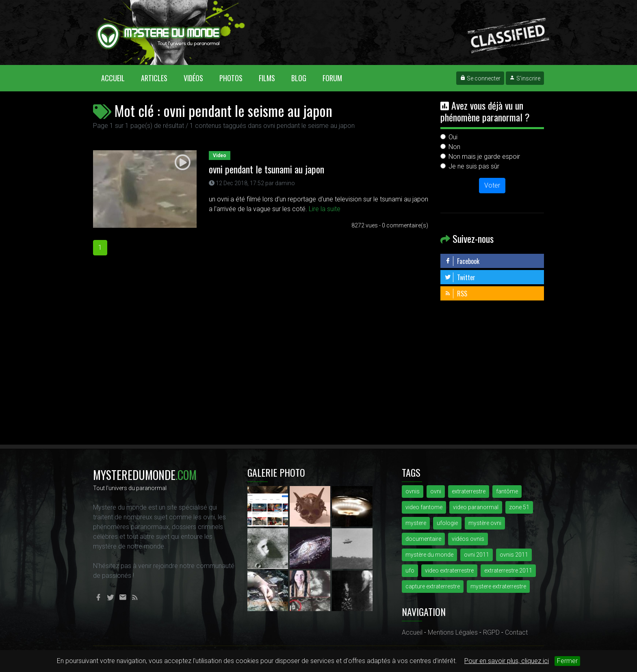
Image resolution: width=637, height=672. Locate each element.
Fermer (567, 661)
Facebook (462, 261)
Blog (299, 78)
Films (267, 78)
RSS (456, 294)
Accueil (117, 78)
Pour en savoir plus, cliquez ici (507, 661)
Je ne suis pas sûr (474, 166)
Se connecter (480, 78)
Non (454, 147)
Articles (154, 78)
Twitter (460, 277)
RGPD (491, 632)
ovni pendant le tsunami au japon (266, 169)
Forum (332, 78)
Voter (492, 185)
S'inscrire (525, 78)
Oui (453, 137)
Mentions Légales (453, 632)
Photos (231, 78)
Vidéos (193, 78)
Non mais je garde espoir (484, 157)
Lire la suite (325, 209)
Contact (516, 632)
